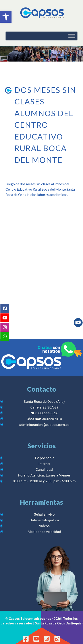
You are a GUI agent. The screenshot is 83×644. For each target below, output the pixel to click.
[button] (6, 17)
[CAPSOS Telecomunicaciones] (41, 13)
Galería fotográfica (44, 520)
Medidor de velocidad (44, 532)
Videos (44, 526)
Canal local (44, 470)
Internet (44, 464)
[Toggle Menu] (72, 36)
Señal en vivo (44, 514)
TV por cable (44, 458)
